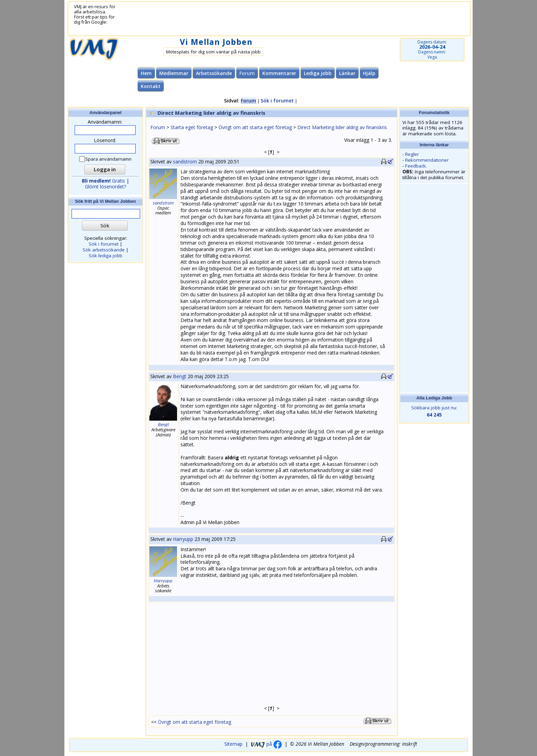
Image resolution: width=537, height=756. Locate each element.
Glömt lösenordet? (105, 187)
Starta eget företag (192, 127)
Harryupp (183, 539)
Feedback (415, 166)
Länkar (347, 73)
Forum (158, 127)
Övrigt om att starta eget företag (255, 127)
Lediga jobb (318, 73)
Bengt (180, 376)
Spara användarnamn (106, 159)
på (266, 744)
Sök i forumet (277, 101)
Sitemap (233, 744)
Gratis (103, 181)
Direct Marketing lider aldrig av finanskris (342, 127)
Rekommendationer (427, 160)
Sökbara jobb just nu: (434, 411)
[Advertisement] (285, 19)
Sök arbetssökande (104, 250)
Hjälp (369, 73)
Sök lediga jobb (105, 256)
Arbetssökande (214, 73)
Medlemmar (174, 73)
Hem (146, 73)
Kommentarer (279, 73)
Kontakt (151, 86)
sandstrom (185, 162)
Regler (412, 154)
